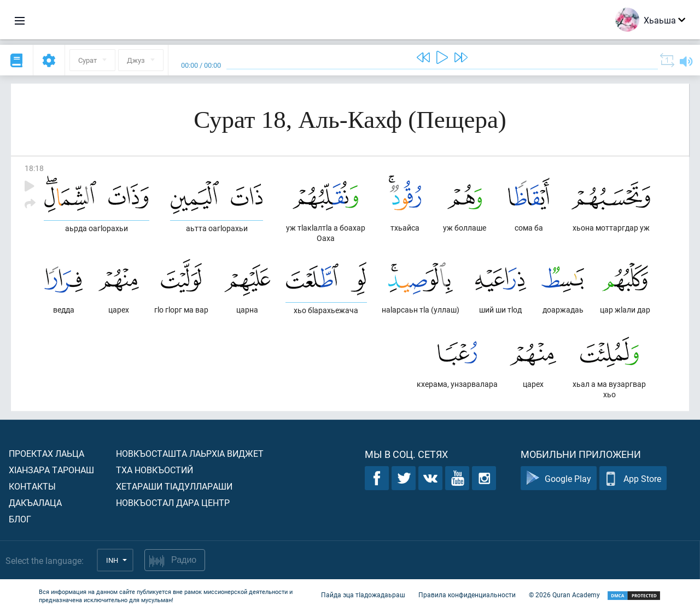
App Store (633, 478)
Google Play (559, 478)
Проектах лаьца (46, 453)
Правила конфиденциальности (467, 595)
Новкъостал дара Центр (173, 502)
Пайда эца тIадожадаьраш (363, 595)
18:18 (34, 168)
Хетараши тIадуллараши (174, 486)
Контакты (32, 486)
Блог (20, 519)
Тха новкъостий (154, 470)
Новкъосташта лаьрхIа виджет (190, 453)
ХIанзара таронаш (51, 470)
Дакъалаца (35, 502)
